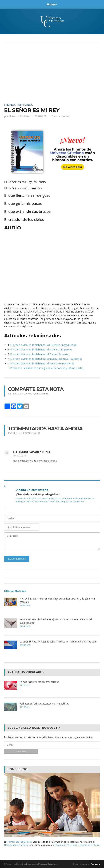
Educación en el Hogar (66, 845)
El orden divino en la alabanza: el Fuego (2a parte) (40, 354)
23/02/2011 (41, 116)
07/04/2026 (25, 605)
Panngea (95, 864)
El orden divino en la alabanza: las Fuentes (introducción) (44, 345)
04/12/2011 (25, 685)
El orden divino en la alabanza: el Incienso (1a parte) (41, 349)
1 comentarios (61, 116)
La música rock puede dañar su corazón (39, 682)
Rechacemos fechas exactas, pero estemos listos (44, 703)
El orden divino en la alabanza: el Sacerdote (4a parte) (42, 363)
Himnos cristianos (19, 105)
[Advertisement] (52, 73)
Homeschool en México (16, 845)
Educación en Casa (89, 845)
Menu (52, 4)
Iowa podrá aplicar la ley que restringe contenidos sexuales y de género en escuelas (57, 600)
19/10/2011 (25, 707)
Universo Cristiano (20, 116)
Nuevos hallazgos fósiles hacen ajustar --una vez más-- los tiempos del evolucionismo (56, 621)
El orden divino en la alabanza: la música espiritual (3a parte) (46, 359)
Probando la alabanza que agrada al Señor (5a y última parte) (47, 368)
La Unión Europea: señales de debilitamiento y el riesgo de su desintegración (59, 641)
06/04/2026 (25, 645)
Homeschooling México (19, 842)
